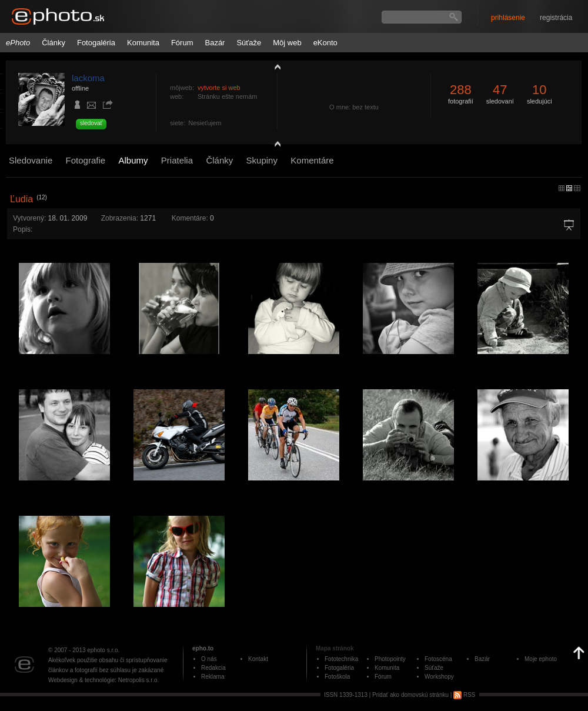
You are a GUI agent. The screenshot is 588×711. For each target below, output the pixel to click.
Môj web (287, 43)
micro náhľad (562, 188)
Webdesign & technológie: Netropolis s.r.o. (103, 680)
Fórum (182, 43)
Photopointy (390, 659)
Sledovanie (31, 160)
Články (54, 43)
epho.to (203, 648)
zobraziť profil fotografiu (275, 66)
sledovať (91, 123)
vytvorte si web (219, 88)
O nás (209, 659)
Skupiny (262, 160)
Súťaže (249, 43)
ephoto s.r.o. (103, 650)
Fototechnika (341, 659)
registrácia (556, 18)
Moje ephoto (541, 659)
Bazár (215, 43)
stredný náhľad (577, 188)
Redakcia (213, 668)
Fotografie (86, 160)
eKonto (325, 43)
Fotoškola (337, 677)
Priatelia (177, 160)
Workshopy (439, 677)
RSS (464, 695)
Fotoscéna (438, 659)
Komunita (143, 43)
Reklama (213, 677)
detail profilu (275, 146)
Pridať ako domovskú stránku (410, 695)
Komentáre (312, 160)
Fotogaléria (96, 43)
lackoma (88, 78)
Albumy (133, 160)
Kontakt (258, 659)
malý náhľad (569, 188)
